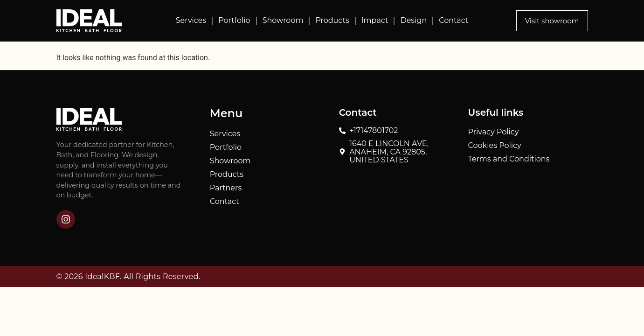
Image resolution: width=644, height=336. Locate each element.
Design (413, 20)
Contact (454, 20)
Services (191, 20)
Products (332, 20)
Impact (375, 20)
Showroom (283, 20)
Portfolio (234, 20)
